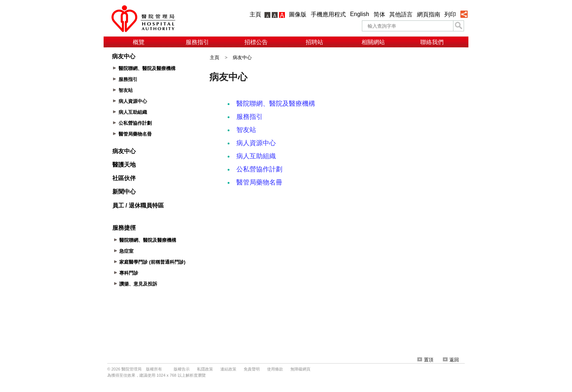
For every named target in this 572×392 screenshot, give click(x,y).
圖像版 (298, 14)
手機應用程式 (328, 14)
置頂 (425, 360)
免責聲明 (252, 369)
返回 (451, 360)
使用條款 (275, 369)
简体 (379, 14)
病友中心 (242, 57)
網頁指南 (429, 14)
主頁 (255, 14)
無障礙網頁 (300, 369)
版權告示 (182, 369)
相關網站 (373, 42)
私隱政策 (205, 369)
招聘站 (314, 42)
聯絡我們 (432, 42)
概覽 (139, 42)
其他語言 (401, 14)
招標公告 (256, 42)
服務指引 (197, 42)
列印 (450, 14)
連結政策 (228, 369)
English (359, 14)
